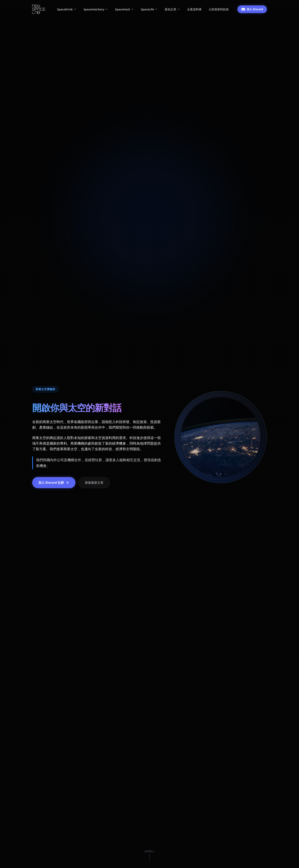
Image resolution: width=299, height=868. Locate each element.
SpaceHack (124, 9)
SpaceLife (149, 9)
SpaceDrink (67, 9)
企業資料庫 (194, 9)
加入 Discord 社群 (54, 483)
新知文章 (172, 9)
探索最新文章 (94, 483)
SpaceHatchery (96, 9)
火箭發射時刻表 (219, 9)
